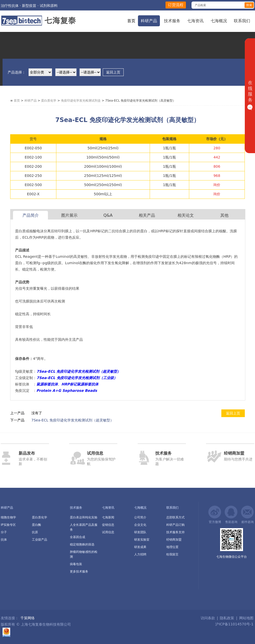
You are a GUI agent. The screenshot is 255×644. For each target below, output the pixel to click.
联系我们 (242, 21)
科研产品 (149, 21)
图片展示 (69, 215)
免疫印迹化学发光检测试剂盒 (81, 101)
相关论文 (186, 215)
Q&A (108, 215)
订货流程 (176, 5)
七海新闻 (108, 517)
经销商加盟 (174, 540)
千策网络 (28, 618)
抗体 (4, 540)
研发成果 (140, 547)
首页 (131, 21)
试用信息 (108, 532)
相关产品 (147, 215)
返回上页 (113, 72)
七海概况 (219, 21)
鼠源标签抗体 (47, 384)
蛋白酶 (36, 525)
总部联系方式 (175, 517)
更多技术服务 (79, 572)
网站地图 (246, 618)
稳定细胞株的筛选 (82, 544)
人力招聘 (140, 554)
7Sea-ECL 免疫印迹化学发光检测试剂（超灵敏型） (73, 420)
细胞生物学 (8, 517)
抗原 (35, 532)
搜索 (249, 5)
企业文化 (140, 525)
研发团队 (140, 532)
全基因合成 (78, 537)
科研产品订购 (175, 525)
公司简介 (140, 517)
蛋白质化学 (49, 101)
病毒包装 (76, 564)
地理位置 (172, 547)
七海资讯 (195, 21)
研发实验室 (142, 540)
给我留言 (172, 554)
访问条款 (208, 618)
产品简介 (31, 215)
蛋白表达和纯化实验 (84, 517)
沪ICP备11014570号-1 (234, 624)
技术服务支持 (175, 532)
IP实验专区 (8, 525)
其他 (224, 215)
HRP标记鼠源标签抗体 (80, 384)
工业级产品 (40, 540)
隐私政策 (227, 618)
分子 (4, 532)
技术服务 (172, 21)
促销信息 (108, 525)
